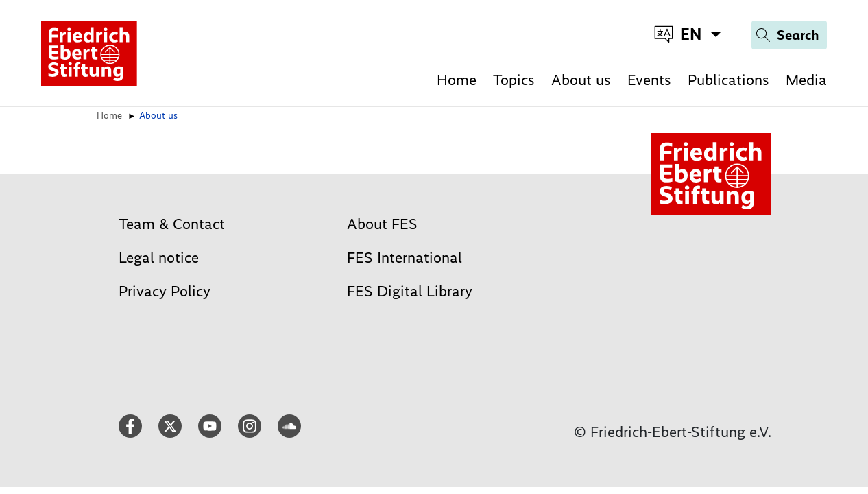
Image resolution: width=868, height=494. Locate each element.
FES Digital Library (410, 291)
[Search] (789, 35)
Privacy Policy (165, 291)
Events (649, 80)
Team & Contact (172, 224)
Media (806, 80)
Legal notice (159, 258)
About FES (382, 224)
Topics (514, 80)
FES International (405, 258)
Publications (728, 80)
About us (581, 80)
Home (457, 80)
